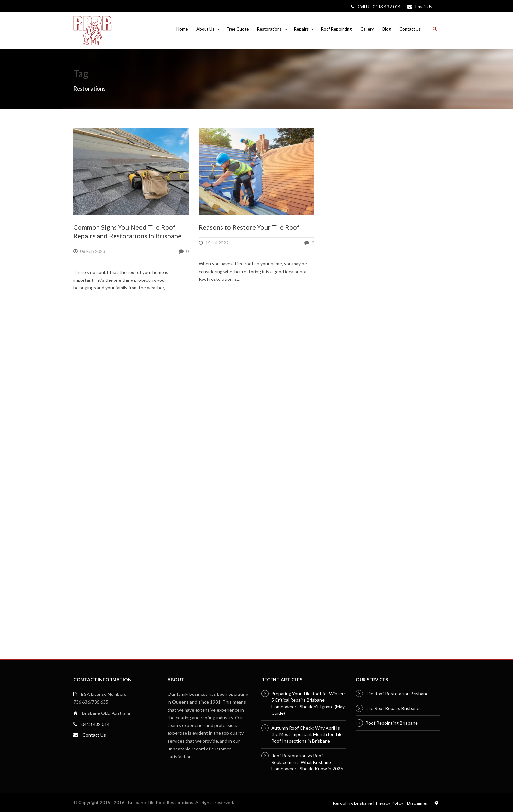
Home (182, 29)
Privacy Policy (389, 803)
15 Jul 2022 (217, 243)
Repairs (301, 29)
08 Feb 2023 (93, 251)
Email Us (424, 6)
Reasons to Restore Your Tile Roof (249, 227)
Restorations (269, 29)
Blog (387, 29)
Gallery (367, 29)
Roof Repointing (336, 29)
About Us (205, 29)
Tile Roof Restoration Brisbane (397, 693)
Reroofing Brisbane (352, 803)
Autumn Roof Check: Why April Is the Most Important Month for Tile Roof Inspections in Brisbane (307, 734)
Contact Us (410, 29)
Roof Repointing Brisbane (392, 723)
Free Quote (238, 29)
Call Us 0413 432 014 (379, 6)
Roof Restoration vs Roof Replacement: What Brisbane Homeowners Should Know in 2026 (307, 762)
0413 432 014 (96, 724)
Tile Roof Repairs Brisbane (392, 708)
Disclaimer (417, 803)
